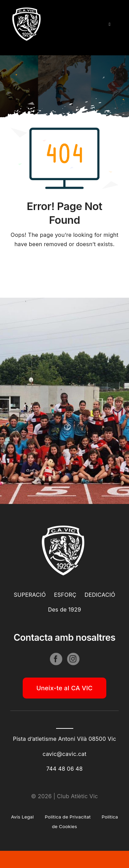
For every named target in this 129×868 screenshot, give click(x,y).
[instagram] (73, 660)
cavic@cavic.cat (64, 754)
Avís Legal (22, 817)
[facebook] (56, 660)
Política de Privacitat (68, 817)
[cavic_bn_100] (28, 10)
